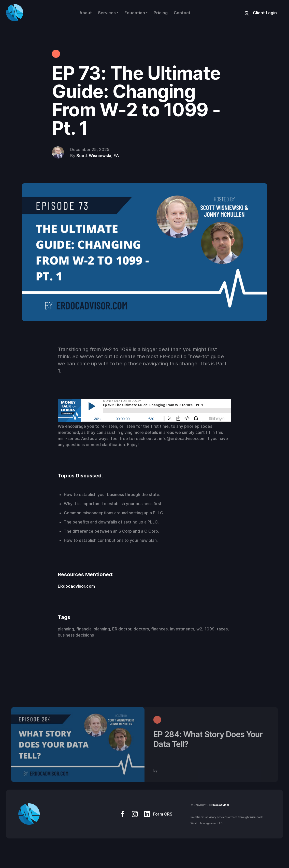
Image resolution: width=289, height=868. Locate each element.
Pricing (161, 13)
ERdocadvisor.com (76, 586)
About (86, 13)
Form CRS (163, 814)
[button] (108, 13)
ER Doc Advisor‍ (219, 805)
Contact (182, 13)
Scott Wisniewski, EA (98, 156)
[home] (15, 13)
